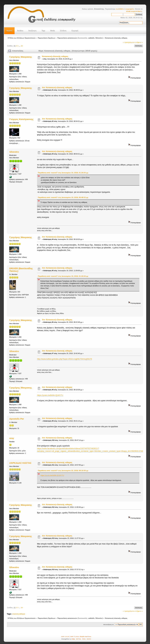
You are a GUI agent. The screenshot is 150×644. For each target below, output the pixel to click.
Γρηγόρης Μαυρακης (21, 57)
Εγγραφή (75, 31)
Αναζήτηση (32, 31)
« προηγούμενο (129, 42)
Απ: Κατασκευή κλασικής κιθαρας (57, 88)
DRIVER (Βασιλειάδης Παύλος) (21, 270)
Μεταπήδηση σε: (109, 625)
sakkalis (91, 38)
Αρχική (9, 31)
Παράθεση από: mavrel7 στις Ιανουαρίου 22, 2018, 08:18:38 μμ (63, 471)
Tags (43, 31)
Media (53, 31)
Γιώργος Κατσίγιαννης (21, 119)
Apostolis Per (17, 419)
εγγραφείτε (130, 9)
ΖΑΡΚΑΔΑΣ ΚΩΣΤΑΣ (20, 463)
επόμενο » (139, 42)
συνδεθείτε (120, 9)
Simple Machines (85, 636)
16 (22, 46)
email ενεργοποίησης (134, 11)
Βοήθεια (20, 31)
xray (12, 438)
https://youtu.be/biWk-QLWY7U (50, 395)
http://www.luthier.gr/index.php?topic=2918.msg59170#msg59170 (64, 359)
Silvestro (99, 38)
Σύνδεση (63, 31)
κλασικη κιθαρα (19, 614)
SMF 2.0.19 (65, 636)
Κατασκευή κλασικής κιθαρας (55, 56)
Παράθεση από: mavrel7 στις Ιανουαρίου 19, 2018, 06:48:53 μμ (63, 197)
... (20, 46)
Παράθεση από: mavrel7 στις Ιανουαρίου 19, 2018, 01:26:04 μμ (63, 173)
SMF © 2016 (74, 636)
